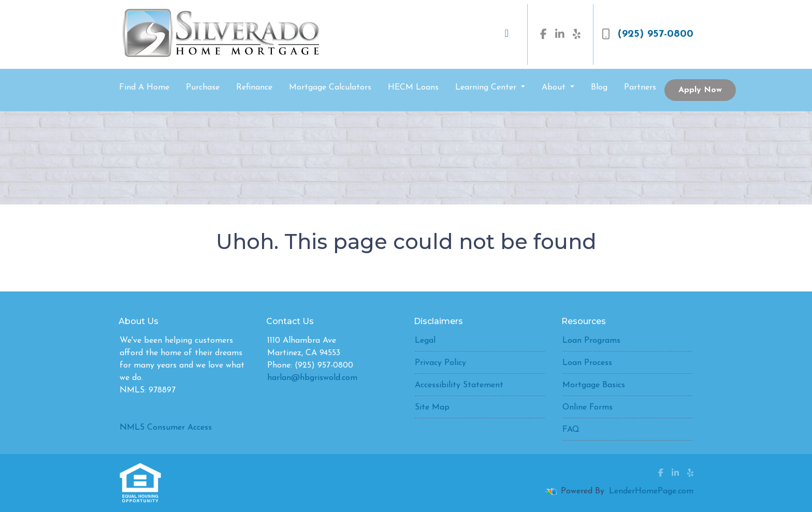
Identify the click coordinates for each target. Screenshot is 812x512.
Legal (425, 341)
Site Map (432, 407)
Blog (599, 87)
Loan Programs (591, 341)
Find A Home (144, 87)
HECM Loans (413, 87)
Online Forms (588, 407)
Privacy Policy (440, 363)
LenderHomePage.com (651, 491)
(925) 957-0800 (648, 34)
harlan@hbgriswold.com (312, 378)
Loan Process (587, 363)
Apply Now (700, 90)
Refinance (254, 87)
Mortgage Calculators (330, 87)
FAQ (571, 430)
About (555, 87)
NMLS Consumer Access (166, 428)
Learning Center (487, 87)
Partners (640, 87)
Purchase (203, 87)
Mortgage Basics (594, 385)
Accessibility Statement (459, 385)
